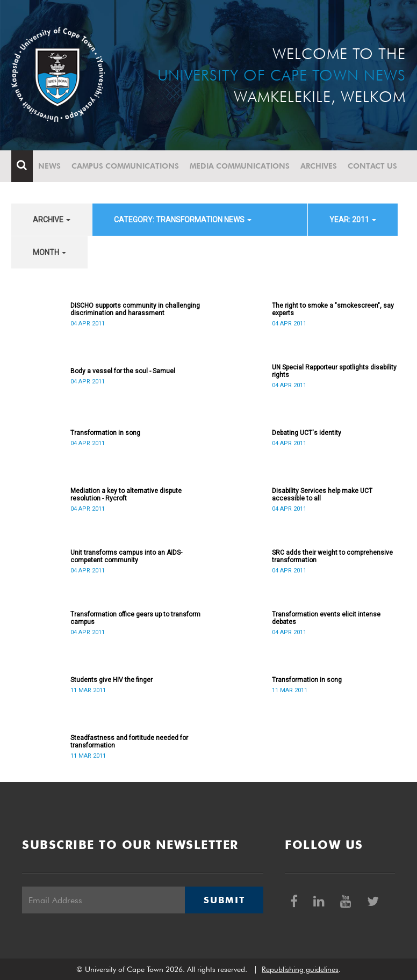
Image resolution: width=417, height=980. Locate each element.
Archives (319, 166)
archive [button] (52, 220)
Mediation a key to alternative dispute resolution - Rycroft (126, 495)
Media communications (240, 166)
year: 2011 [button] (353, 220)
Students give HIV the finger (112, 680)
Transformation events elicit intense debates (326, 618)
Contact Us (372, 166)
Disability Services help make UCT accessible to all (322, 495)
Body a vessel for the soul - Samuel (123, 371)
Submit (224, 900)
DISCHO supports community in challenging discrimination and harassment (135, 309)
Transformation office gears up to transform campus (135, 618)
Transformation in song (105, 433)
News (49, 166)
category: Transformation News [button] (183, 220)
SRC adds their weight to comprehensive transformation (332, 556)
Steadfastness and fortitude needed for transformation (129, 742)
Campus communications (125, 166)
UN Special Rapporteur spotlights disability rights (334, 371)
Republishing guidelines (300, 969)
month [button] (49, 252)
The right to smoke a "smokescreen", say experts (333, 309)
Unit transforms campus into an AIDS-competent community (126, 556)
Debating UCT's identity (307, 433)
